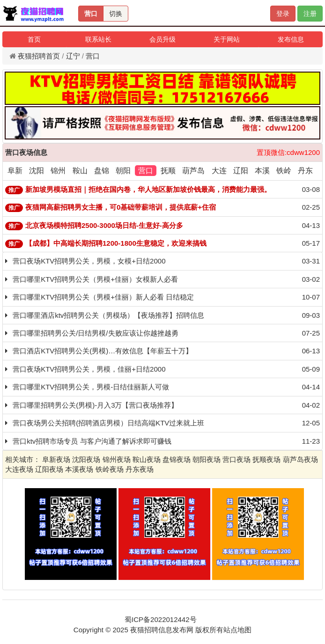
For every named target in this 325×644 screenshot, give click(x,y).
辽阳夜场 (49, 469)
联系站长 (98, 39)
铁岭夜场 (110, 469)
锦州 (58, 171)
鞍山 (80, 171)
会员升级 (162, 39)
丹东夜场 (140, 469)
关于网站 (227, 39)
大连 (219, 171)
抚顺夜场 (266, 459)
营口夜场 (236, 459)
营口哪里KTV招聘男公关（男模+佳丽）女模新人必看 (95, 279)
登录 (283, 14)
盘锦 (102, 171)
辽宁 (73, 56)
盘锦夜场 (177, 459)
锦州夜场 (117, 459)
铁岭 (284, 171)
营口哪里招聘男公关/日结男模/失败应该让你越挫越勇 (95, 333)
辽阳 (241, 171)
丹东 (305, 171)
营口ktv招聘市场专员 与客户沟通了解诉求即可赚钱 (92, 441)
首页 (34, 39)
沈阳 (37, 171)
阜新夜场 (56, 459)
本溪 (262, 171)
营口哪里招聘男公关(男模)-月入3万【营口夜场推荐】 (95, 405)
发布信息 (291, 39)
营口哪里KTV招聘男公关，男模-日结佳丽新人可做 (91, 387)
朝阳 (123, 171)
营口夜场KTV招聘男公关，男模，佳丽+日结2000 (89, 369)
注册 (310, 14)
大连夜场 (19, 469)
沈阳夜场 (86, 459)
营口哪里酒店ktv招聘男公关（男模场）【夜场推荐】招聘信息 (108, 315)
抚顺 (168, 171)
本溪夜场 (79, 469)
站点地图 (237, 630)
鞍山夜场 (147, 459)
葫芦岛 (193, 171)
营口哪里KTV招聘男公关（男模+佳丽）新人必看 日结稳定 (103, 297)
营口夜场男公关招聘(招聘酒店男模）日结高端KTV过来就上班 (108, 423)
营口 (91, 14)
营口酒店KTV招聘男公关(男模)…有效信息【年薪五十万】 (103, 351)
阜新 (15, 171)
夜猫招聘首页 (39, 56)
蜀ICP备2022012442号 (160, 619)
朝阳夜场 (207, 459)
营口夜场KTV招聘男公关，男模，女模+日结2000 (89, 261)
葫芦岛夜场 (300, 459)
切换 (116, 14)
